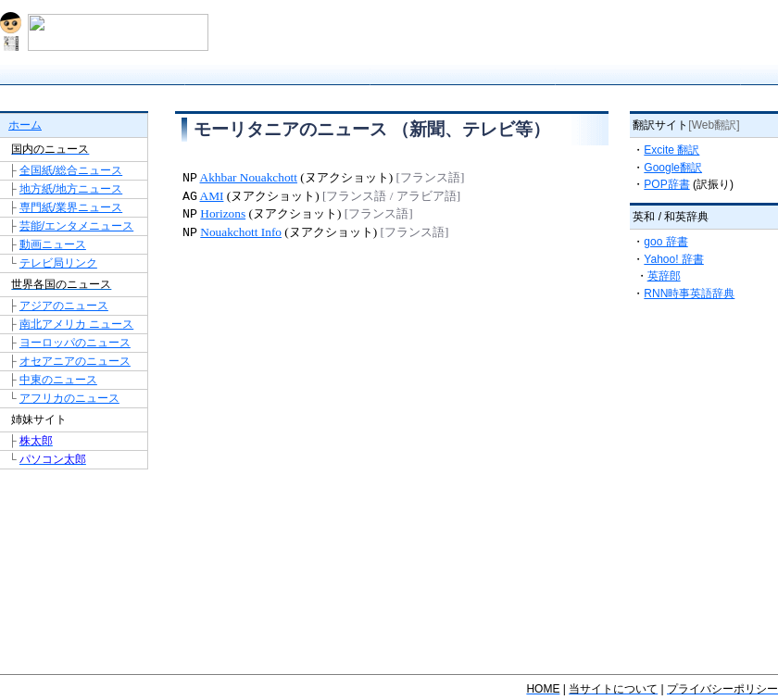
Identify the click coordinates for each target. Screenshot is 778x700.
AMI (212, 197)
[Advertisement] (392, 305)
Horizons (223, 214)
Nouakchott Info (241, 233)
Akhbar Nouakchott (249, 178)
